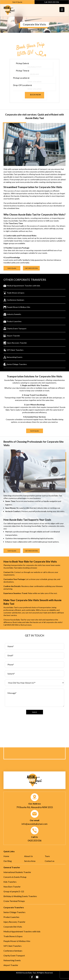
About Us (28, 856)
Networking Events (12, 960)
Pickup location (21, 78)
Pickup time (23, 71)
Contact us (50, 861)
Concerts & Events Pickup (15, 877)
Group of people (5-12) (14, 891)
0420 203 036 (12, 625)
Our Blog (8, 861)
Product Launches (11, 917)
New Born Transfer (12, 887)
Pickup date (22, 63)
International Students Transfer (17, 872)
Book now (35, 95)
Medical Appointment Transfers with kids (22, 931)
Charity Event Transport (14, 955)
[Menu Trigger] (62, 10)
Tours (47, 856)
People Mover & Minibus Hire (17, 941)
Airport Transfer (11, 965)
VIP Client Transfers (12, 946)
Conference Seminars (13, 951)
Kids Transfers (10, 882)
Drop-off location (22, 85)
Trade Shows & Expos (13, 936)
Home (6, 856)
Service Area (30, 861)
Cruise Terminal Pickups (14, 901)
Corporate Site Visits (13, 927)
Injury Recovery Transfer (14, 922)
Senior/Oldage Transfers (14, 912)
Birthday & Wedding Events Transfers (20, 896)
